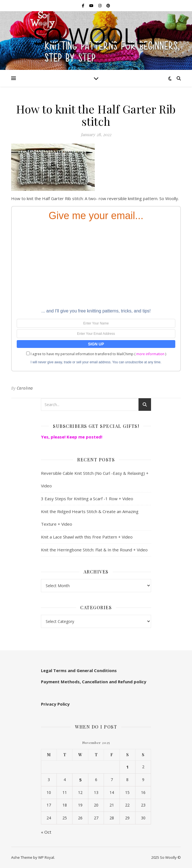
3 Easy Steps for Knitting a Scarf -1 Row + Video (87, 499)
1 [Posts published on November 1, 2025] (127, 767)
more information (150, 354)
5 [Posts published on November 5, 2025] (80, 780)
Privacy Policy (55, 704)
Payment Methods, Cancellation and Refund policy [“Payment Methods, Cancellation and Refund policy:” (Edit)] (94, 682)
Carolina (25, 388)
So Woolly (96, 36)
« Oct (46, 832)
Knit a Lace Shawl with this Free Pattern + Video (87, 537)
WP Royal (46, 857)
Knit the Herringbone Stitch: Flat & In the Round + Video (94, 550)
